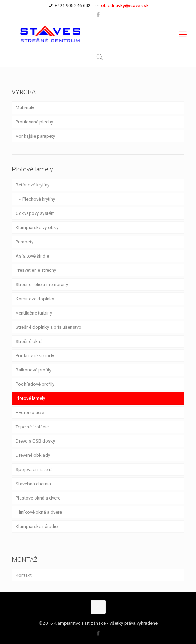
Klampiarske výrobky (37, 228)
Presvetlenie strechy (36, 270)
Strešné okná (29, 341)
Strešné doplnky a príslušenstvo (49, 327)
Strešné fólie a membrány (42, 284)
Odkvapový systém (35, 213)
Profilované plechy (34, 122)
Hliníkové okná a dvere (39, 512)
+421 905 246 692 (73, 6)
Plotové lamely (30, 398)
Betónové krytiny (33, 185)
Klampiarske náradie (37, 526)
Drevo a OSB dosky (35, 441)
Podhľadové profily (35, 384)
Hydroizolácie (30, 413)
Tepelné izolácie (32, 427)
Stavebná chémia (33, 484)
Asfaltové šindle (32, 256)
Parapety (25, 242)
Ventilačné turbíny (34, 313)
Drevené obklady (33, 455)
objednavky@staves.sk (125, 6)
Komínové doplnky (35, 299)
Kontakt (24, 575)
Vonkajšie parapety (35, 136)
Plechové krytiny (39, 199)
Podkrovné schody (35, 356)
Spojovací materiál (35, 469)
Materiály (25, 108)
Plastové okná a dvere (38, 498)
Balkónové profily (33, 370)
